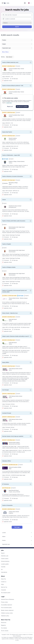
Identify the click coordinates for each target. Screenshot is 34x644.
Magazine (3, 625)
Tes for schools (5, 631)
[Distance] (17, 23)
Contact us (4, 582)
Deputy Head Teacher (7, 132)
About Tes (3, 579)
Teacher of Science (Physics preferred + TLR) (13, 86)
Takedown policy (5, 616)
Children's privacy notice (7, 613)
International (4, 572)
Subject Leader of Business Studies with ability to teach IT (16, 336)
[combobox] (17, 15)
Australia (3, 567)
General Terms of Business (8, 599)
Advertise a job (5, 556)
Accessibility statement (7, 605)
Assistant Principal (7, 413)
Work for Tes (4, 587)
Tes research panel (6, 593)
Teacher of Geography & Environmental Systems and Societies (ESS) (14, 291)
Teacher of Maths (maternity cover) (10, 62)
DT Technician (6, 484)
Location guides (5, 564)
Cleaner (4, 200)
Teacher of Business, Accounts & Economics (13, 176)
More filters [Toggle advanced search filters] (5, 52)
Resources (4, 623)
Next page (17, 527)
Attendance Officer (7, 461)
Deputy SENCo (6, 362)
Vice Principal (5, 390)
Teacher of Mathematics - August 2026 (11, 155)
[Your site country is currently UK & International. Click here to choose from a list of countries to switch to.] (30, 3)
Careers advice (5, 559)
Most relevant (10, 57)
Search (17, 27)
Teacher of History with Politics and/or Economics (14, 221)
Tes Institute (4, 628)
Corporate (3, 590)
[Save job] (30, 62)
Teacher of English (7, 244)
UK (2, 570)
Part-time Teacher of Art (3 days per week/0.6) (13, 436)
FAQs (2, 584)
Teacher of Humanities (7, 505)
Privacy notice (4, 602)
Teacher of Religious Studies (9, 267)
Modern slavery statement (7, 610)
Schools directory (5, 561)
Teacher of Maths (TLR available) (10, 109)
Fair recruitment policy (6, 608)
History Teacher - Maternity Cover (10, 313)
